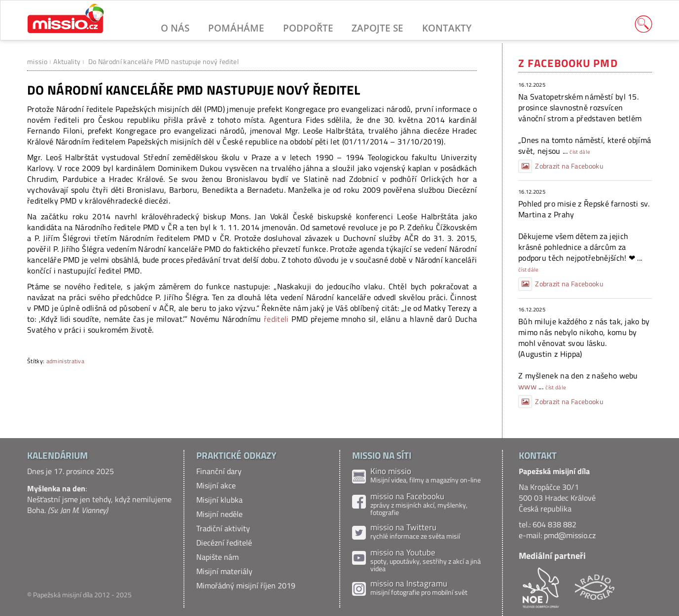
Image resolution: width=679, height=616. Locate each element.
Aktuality (67, 61)
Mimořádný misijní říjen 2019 (246, 585)
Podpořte (308, 28)
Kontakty (447, 28)
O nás (175, 28)
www (527, 386)
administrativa (65, 361)
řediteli (278, 319)
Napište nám (217, 557)
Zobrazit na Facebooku (561, 166)
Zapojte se (377, 28)
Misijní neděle (219, 514)
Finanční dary (219, 471)
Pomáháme (236, 28)
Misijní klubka (219, 500)
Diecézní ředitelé (224, 543)
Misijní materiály (224, 571)
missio (37, 61)
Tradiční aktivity (223, 528)
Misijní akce (216, 485)
